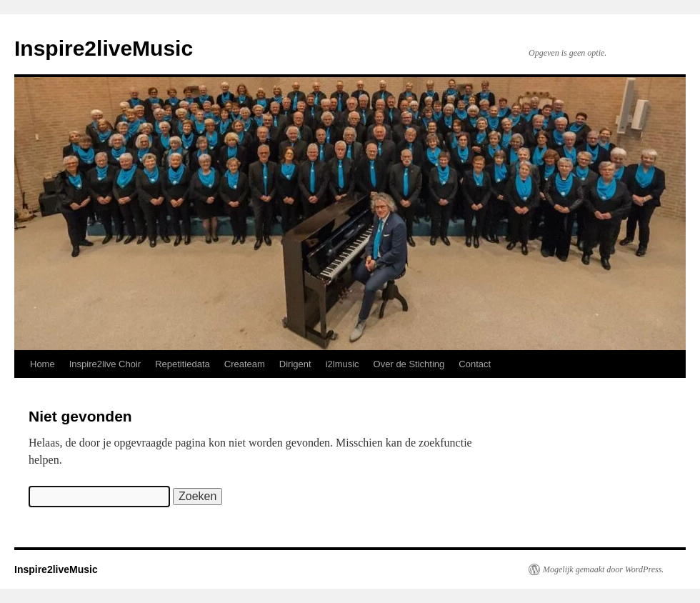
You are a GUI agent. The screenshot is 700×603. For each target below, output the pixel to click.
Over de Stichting (409, 364)
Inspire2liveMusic (104, 48)
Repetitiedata (182, 364)
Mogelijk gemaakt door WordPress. (603, 569)
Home (42, 364)
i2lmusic (342, 364)
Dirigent (295, 364)
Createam (245, 364)
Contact (475, 364)
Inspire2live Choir (105, 364)
